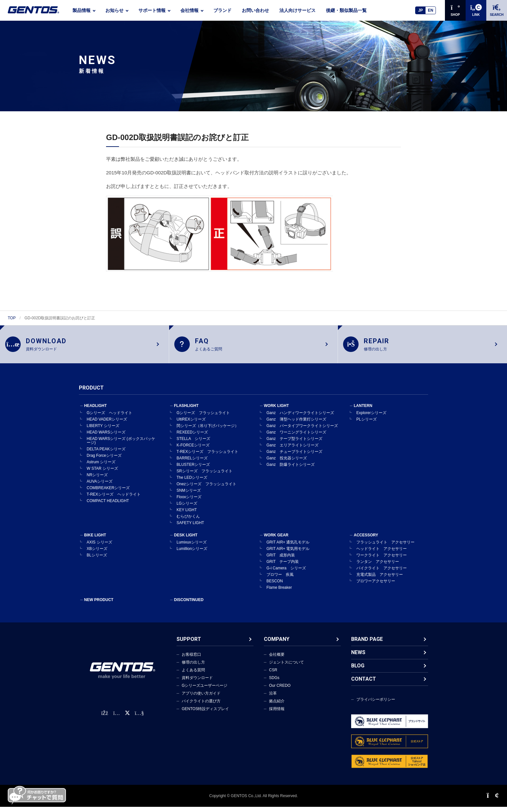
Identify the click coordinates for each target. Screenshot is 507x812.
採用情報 (277, 714)
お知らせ (114, 10)
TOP (12, 318)
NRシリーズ (97, 480)
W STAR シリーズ (102, 474)
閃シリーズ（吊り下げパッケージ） (208, 431)
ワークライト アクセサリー (382, 560)
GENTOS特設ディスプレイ (205, 714)
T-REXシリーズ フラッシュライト (207, 457)
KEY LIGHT (187, 515)
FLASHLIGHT (186, 411)
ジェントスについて (286, 667)
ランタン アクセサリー (378, 567)
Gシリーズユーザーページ (205, 691)
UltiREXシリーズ (191, 424)
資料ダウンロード (197, 683)
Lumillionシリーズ (192, 554)
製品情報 (81, 10)
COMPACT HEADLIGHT (108, 506)
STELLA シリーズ (193, 444)
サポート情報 (152, 10)
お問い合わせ (255, 10)
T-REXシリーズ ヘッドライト (114, 499)
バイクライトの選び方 (201, 706)
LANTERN (363, 411)
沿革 (273, 698)
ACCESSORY (366, 540)
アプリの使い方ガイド (201, 698)
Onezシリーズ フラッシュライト (206, 489)
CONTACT (364, 684)
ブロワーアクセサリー (376, 586)
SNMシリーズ (189, 496)
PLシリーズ (367, 424)
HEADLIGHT (95, 411)
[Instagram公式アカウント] (116, 718)
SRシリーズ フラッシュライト (205, 476)
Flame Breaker (279, 593)
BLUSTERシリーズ (193, 470)
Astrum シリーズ (101, 467)
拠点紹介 (277, 706)
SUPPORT (189, 644)
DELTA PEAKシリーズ (106, 454)
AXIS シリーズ (99, 547)
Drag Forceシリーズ (104, 461)
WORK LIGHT (276, 411)
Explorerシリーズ (371, 418)
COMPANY (277, 644)
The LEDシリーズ (192, 483)
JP (421, 10)
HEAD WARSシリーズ (106, 437)
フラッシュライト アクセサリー (385, 547)
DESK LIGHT (186, 540)
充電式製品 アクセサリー (380, 580)
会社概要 (277, 660)
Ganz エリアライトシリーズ (292, 450)
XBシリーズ (97, 554)
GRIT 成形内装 (281, 560)
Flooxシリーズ (189, 502)
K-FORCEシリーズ (193, 450)
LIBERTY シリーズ (103, 431)
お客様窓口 (191, 660)
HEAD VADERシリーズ (107, 424)
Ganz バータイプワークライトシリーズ (302, 431)
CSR (273, 675)
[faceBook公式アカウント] (105, 718)
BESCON (275, 586)
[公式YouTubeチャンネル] (139, 718)
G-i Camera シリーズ (286, 573)
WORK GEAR (276, 540)
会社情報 (189, 10)
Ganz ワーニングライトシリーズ (296, 437)
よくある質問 (193, 675)
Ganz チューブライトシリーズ (294, 457)
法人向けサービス (297, 10)
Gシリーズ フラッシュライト (203, 418)
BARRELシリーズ (192, 463)
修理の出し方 (193, 667)
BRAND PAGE (367, 644)
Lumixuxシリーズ (192, 547)
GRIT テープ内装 (283, 567)
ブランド (222, 10)
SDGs (274, 683)
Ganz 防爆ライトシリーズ (291, 470)
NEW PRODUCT (99, 605)
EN (431, 10)
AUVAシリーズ (100, 487)
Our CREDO (280, 691)
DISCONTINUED (189, 605)
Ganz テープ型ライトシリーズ (294, 444)
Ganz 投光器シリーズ (287, 463)
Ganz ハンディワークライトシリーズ (300, 418)
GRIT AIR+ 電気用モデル (288, 554)
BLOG (358, 671)
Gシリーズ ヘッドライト (109, 418)
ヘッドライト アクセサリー (382, 554)
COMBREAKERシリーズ (108, 493)
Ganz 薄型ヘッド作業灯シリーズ (296, 424)
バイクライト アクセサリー (382, 573)
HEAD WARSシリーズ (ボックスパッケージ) (121, 446)
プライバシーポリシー (376, 705)
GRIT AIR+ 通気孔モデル (288, 547)
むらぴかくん (188, 521)
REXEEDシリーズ (192, 437)
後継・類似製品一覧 (346, 10)
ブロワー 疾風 (280, 580)
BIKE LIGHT (95, 540)
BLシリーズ (97, 560)
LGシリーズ (187, 509)
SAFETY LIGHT (190, 528)
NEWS (358, 658)
